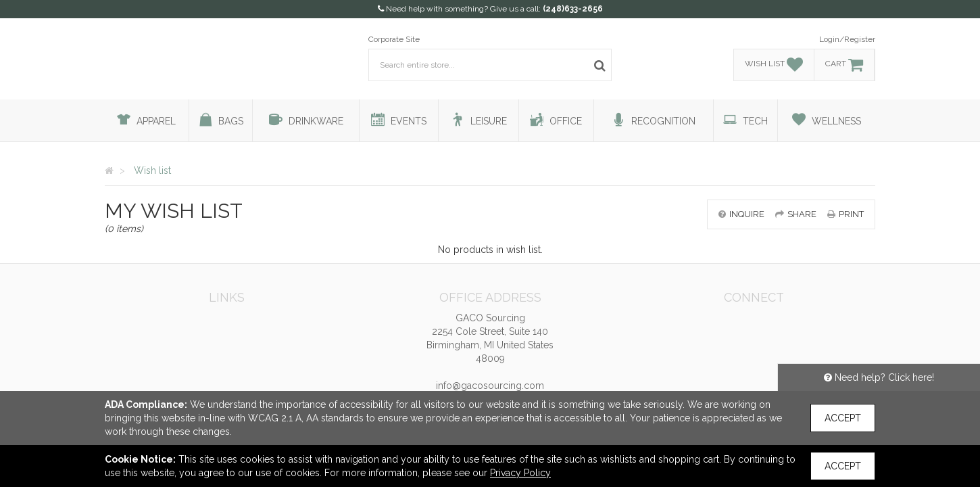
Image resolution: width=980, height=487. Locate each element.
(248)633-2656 (573, 9)
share (796, 214)
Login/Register (847, 39)
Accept (843, 418)
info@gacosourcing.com (490, 386)
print (846, 214)
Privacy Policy (520, 473)
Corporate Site (394, 39)
